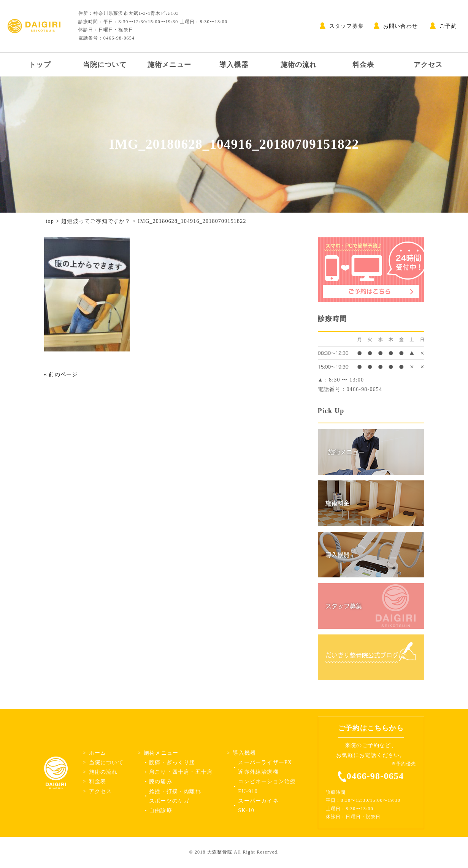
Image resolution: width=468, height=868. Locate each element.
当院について (105, 65)
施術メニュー (169, 65)
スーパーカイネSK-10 (258, 806)
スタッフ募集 (342, 26)
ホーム (98, 753)
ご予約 (443, 26)
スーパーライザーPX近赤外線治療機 (265, 767)
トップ (40, 65)
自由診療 (161, 810)
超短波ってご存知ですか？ (96, 221)
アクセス (428, 65)
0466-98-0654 (375, 776)
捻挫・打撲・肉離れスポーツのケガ (175, 796)
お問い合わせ (396, 26)
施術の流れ (299, 65)
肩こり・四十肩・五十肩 (181, 772)
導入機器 (234, 65)
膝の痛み (161, 781)
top (50, 221)
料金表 (363, 65)
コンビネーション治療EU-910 (267, 786)
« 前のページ (61, 374)
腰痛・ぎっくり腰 (172, 762)
